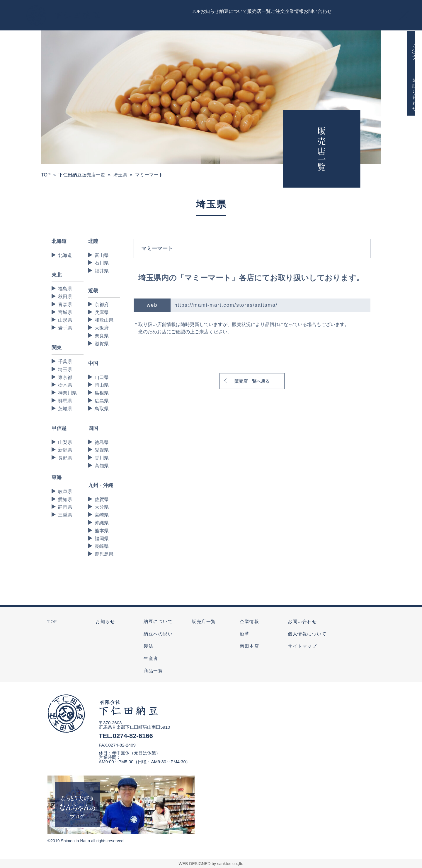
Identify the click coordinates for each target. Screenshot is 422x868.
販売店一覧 (204, 622)
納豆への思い (158, 634)
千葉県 (65, 362)
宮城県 (65, 312)
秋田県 (65, 297)
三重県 (65, 515)
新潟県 (65, 450)
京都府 (102, 305)
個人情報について (307, 634)
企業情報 (249, 622)
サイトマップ (302, 646)
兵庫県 (102, 312)
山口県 (102, 377)
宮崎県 (102, 515)
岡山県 (102, 385)
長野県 (65, 458)
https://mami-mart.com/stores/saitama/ (226, 305)
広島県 (102, 401)
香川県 (102, 458)
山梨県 (65, 442)
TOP (52, 622)
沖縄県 (102, 523)
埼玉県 (65, 369)
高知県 (102, 466)
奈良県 (102, 336)
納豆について (158, 622)
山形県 (65, 320)
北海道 (65, 255)
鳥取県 (102, 409)
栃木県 (65, 385)
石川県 (102, 263)
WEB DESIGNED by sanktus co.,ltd (211, 864)
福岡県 (102, 539)
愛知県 (65, 499)
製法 (148, 646)
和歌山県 (104, 320)
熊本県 (102, 531)
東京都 (65, 377)
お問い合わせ (302, 622)
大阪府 (102, 328)
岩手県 (65, 328)
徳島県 (102, 442)
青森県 (65, 305)
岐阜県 (65, 492)
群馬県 (65, 401)
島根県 (102, 393)
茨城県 (65, 409)
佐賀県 (102, 499)
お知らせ (105, 622)
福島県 (65, 289)
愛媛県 (102, 450)
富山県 (102, 255)
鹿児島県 (104, 554)
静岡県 (65, 507)
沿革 (245, 634)
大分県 (102, 507)
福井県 (102, 271)
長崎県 (102, 546)
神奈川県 (67, 393)
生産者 (151, 658)
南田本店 (249, 646)
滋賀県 (102, 344)
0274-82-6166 (133, 736)
